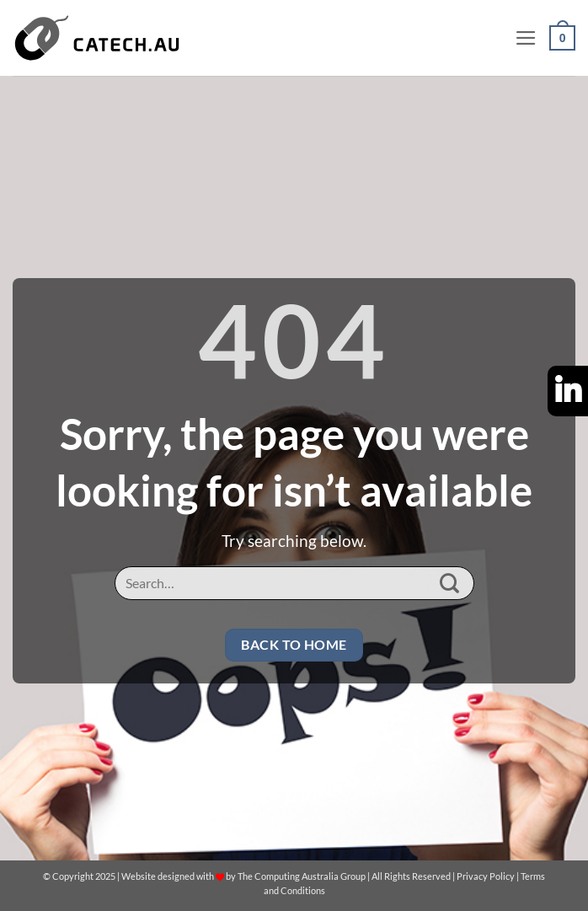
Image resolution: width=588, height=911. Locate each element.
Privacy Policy (486, 876)
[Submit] (449, 584)
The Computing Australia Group (302, 876)
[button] (526, 38)
